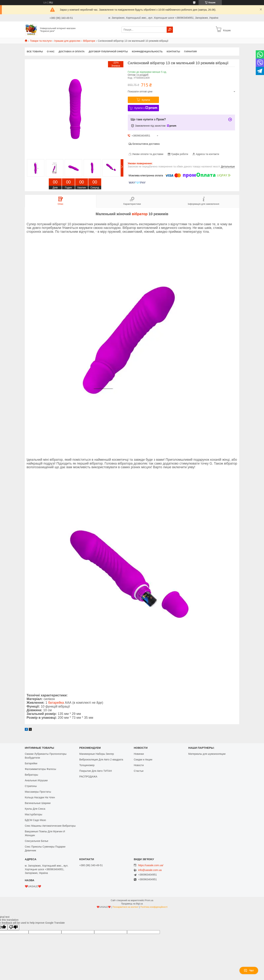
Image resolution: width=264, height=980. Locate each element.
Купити (146, 100)
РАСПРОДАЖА (88, 777)
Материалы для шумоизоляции (207, 754)
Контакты (173, 52)
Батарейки (31, 763)
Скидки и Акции (143, 760)
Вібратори (89, 41)
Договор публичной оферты (108, 52)
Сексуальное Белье (36, 841)
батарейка (56, 703)
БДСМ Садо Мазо (35, 820)
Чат (249, 970)
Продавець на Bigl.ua (132, 904)
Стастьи (139, 771)
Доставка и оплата (71, 52)
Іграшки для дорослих (67, 41)
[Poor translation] (13, 927)
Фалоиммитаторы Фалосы (40, 769)
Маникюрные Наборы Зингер (97, 754)
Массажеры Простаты (38, 792)
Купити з (146, 108)
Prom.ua (149, 900)
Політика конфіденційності (154, 907)
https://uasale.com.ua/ (151, 865)
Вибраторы (31, 775)
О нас (51, 52)
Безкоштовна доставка (146, 144)
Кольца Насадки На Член (40, 797)
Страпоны (31, 786)
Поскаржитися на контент (126, 907)
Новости (139, 765)
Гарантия (190, 52)
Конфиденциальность (147, 52)
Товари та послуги (41, 41)
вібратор (140, 214)
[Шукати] (170, 30)
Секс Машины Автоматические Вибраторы (50, 826)
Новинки (139, 754)
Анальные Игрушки (36, 780)
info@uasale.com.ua (150, 870)
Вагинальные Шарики (38, 803)
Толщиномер (87, 765)
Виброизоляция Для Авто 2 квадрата (101, 760)
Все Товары (35, 52)
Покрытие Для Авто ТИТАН (95, 771)
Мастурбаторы (33, 814)
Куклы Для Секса (35, 809)
